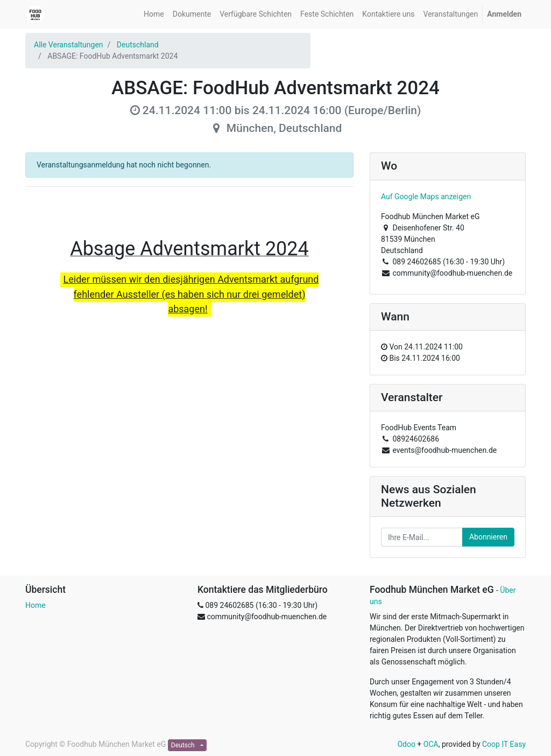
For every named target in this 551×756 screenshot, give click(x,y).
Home (36, 605)
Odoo (406, 744)
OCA (431, 744)
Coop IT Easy (504, 744)
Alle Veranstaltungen (69, 45)
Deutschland (138, 45)
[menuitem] (154, 14)
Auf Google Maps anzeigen (426, 197)
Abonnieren (488, 537)
